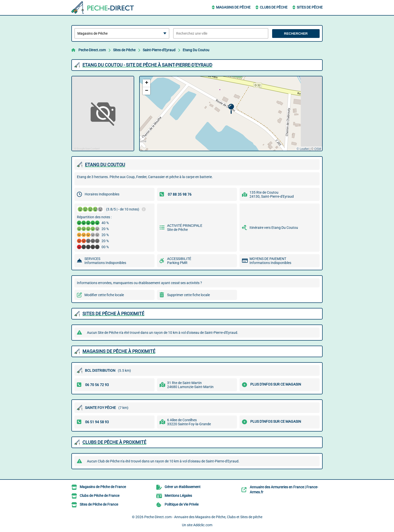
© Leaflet (303, 149)
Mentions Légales (178, 496)
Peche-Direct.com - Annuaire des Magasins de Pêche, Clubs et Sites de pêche (203, 517)
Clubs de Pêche (274, 7)
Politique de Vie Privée (182, 504)
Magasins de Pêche (233, 7)
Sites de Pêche (310, 7)
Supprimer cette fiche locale (188, 295)
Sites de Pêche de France (99, 504)
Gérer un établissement (183, 487)
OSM (318, 149)
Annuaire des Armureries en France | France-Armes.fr (284, 490)
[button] (231, 109)
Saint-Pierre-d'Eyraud (159, 50)
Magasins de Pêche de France (103, 487)
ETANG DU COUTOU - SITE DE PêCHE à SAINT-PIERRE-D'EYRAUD (147, 65)
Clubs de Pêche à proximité (114, 442)
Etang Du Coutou (196, 50)
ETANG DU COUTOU (105, 165)
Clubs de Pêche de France (100, 496)
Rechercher (296, 34)
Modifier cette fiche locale (104, 295)
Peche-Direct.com (92, 50)
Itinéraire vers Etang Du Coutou (274, 228)
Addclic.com (203, 525)
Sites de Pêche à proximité (113, 314)
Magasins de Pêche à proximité (119, 351)
